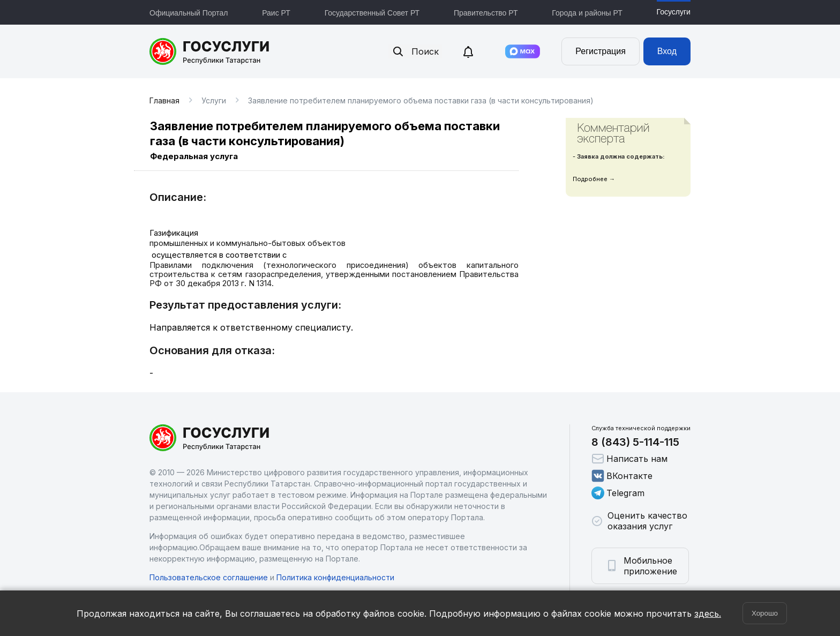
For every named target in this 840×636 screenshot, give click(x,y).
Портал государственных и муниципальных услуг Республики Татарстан (210, 51)
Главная (164, 100)
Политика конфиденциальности (335, 577)
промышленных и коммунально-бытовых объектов (247, 244)
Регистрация (601, 51)
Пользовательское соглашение (209, 577)
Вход (667, 51)
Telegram (618, 493)
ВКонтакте (622, 476)
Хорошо (765, 613)
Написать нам (629, 459)
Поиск (415, 51)
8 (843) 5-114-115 (635, 442)
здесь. (708, 613)
